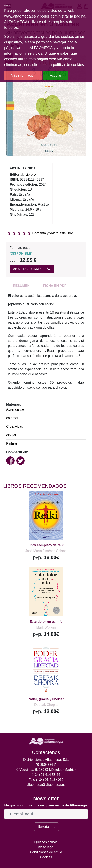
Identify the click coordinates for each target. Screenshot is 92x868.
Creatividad (15, 426)
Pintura (12, 444)
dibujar (11, 435)
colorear (12, 418)
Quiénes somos (46, 842)
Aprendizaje (15, 409)
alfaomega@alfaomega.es (46, 785)
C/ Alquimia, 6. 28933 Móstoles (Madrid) (46, 770)
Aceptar (56, 75)
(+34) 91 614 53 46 (46, 775)
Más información (23, 75)
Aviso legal (46, 847)
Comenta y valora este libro (53, 233)
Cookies (46, 857)
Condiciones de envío (46, 852)
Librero (31, 174)
